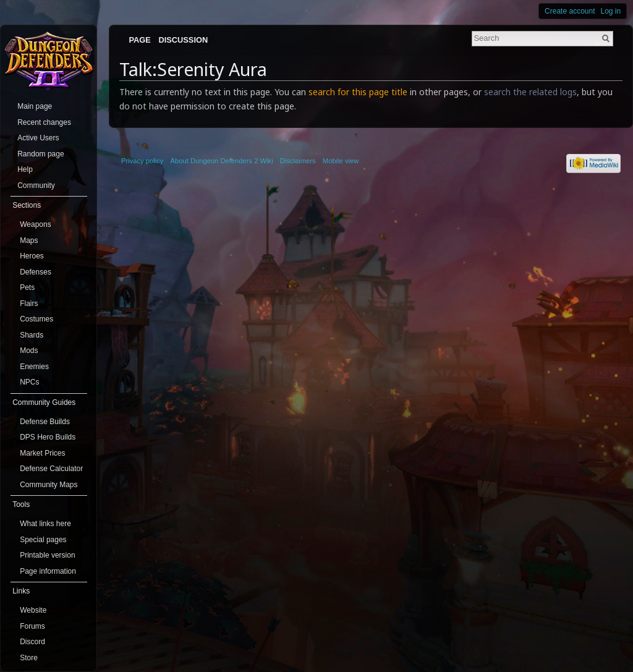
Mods (29, 351)
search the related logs (530, 92)
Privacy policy (142, 161)
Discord (32, 642)
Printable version (47, 555)
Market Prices (42, 453)
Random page (40, 154)
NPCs (29, 382)
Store (29, 658)
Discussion (184, 40)
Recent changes (44, 122)
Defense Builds (45, 422)
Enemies (34, 367)
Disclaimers (298, 161)
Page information (48, 571)
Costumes (36, 319)
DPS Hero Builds (48, 437)
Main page (35, 106)
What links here (45, 524)
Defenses (36, 272)
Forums (32, 626)
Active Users (38, 138)
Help (25, 169)
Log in (611, 11)
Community (36, 185)
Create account (570, 11)
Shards (32, 335)
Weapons (35, 224)
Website (33, 610)
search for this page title (358, 92)
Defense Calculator (51, 469)
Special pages (43, 540)
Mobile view (341, 161)
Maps (29, 240)
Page (139, 40)
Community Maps (49, 485)
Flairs (29, 304)
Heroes (32, 256)
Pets (27, 287)
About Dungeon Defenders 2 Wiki (222, 161)
